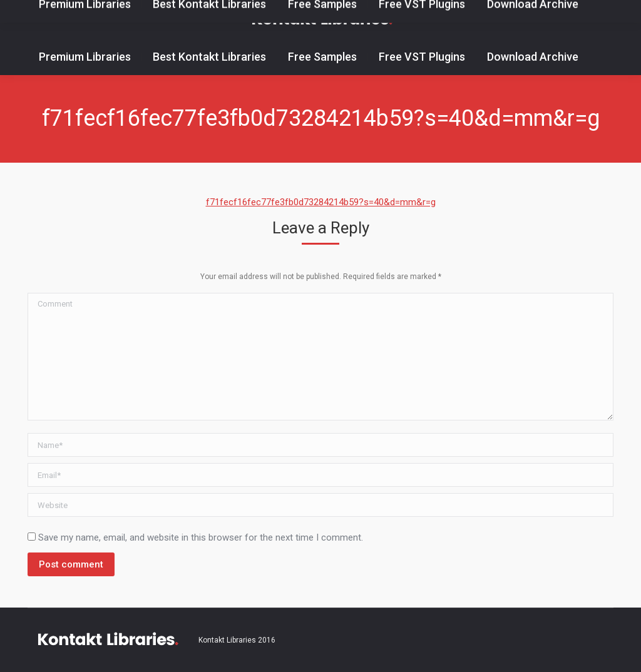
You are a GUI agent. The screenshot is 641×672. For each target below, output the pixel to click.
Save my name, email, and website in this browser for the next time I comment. (201, 537)
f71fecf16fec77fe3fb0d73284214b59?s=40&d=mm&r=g (321, 202)
